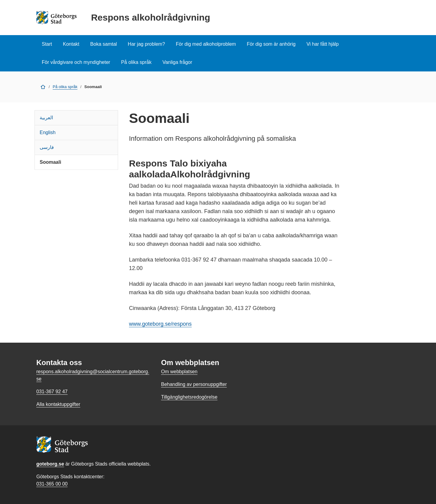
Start (47, 44)
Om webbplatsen (179, 372)
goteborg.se (50, 464)
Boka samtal (104, 44)
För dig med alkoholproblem (206, 44)
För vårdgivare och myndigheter (76, 62)
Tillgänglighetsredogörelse (189, 397)
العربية (46, 118)
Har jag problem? (146, 44)
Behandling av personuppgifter (194, 384)
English (48, 132)
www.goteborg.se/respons (160, 324)
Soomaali (50, 162)
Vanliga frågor (177, 62)
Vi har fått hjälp (322, 44)
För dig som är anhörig (271, 44)
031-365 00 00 (52, 484)
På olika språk (136, 62)
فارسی (47, 147)
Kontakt (71, 44)
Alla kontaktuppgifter (58, 404)
